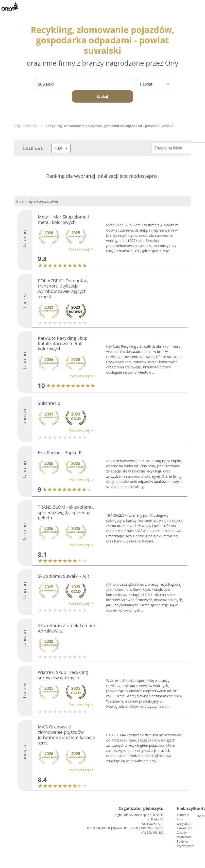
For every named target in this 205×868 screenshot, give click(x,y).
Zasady (182, 833)
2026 (60, 148)
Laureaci (183, 815)
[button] (65, 249)
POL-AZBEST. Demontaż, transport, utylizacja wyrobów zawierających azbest (63, 289)
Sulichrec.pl (50, 403)
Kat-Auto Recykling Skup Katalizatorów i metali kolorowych (63, 343)
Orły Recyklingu (26, 126)
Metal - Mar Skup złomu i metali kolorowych (63, 219)
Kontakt (200, 816)
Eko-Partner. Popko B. (60, 452)
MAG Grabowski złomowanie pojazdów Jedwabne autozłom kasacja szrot (66, 735)
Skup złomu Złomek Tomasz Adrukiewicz (67, 628)
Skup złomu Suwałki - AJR (64, 576)
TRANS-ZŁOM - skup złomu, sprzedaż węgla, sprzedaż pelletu (66, 512)
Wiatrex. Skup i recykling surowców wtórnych (63, 675)
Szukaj (102, 97)
